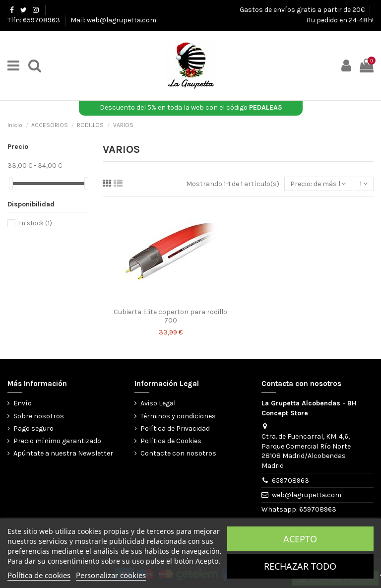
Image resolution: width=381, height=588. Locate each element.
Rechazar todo (300, 566)
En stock (35, 223)
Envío (23, 403)
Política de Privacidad (175, 428)
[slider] (11, 183)
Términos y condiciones (178, 416)
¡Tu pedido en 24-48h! (340, 20)
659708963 (290, 481)
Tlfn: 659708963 (34, 20)
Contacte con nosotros (178, 453)
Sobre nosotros (39, 416)
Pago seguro (33, 428)
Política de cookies (39, 575)
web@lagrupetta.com (307, 495)
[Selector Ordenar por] (318, 184)
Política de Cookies (171, 441)
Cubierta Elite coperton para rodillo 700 (170, 316)
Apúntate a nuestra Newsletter (63, 453)
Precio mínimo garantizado (57, 441)
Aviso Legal (158, 403)
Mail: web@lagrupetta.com (113, 20)
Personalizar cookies (111, 575)
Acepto (300, 539)
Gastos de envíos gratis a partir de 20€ (303, 10)
